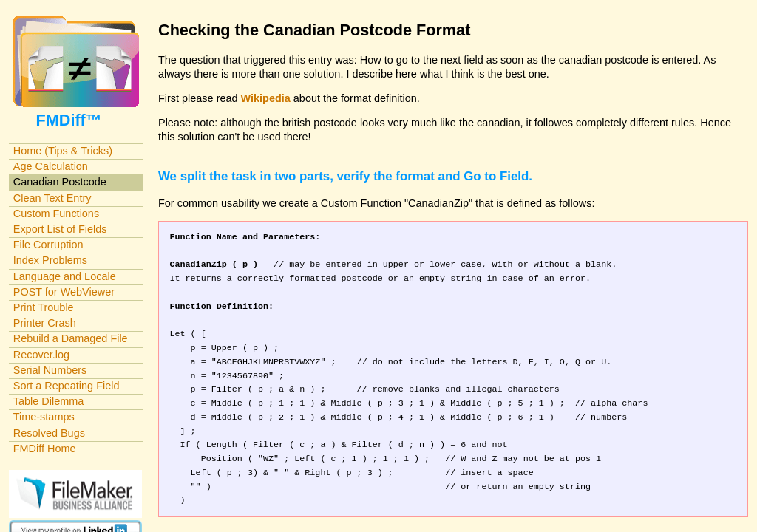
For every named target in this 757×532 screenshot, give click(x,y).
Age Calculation (51, 166)
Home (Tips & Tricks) (63, 151)
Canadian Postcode (60, 182)
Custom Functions (56, 214)
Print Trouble (44, 307)
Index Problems (50, 260)
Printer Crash (45, 323)
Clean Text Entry (52, 198)
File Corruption (48, 245)
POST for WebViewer (64, 292)
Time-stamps (44, 417)
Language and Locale (65, 276)
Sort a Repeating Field (67, 386)
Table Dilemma (48, 401)
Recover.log (41, 355)
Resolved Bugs (49, 433)
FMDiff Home (45, 449)
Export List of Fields (60, 229)
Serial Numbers (50, 370)
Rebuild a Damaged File (71, 338)
